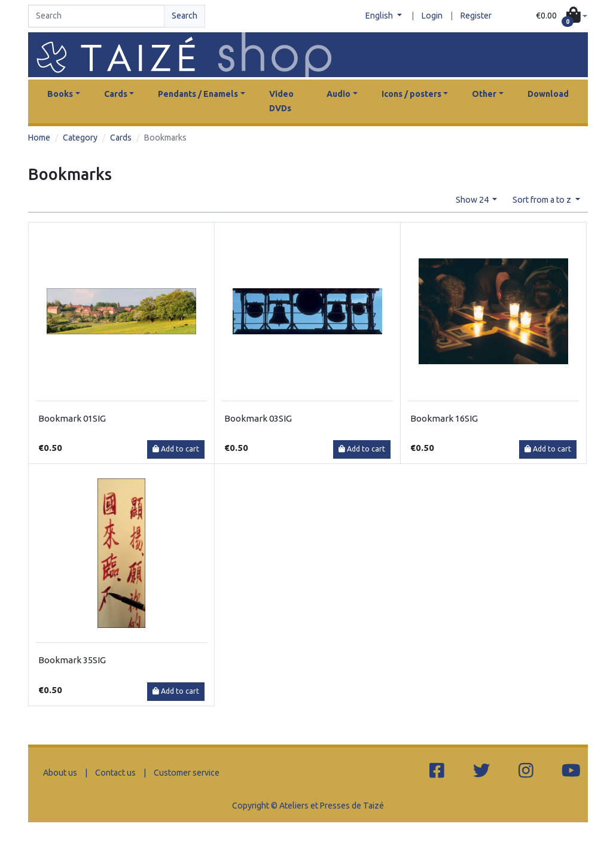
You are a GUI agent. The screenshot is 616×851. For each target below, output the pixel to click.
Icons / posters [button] (411, 94)
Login (432, 16)
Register (476, 16)
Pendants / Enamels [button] (198, 94)
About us (60, 773)
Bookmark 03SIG (258, 418)
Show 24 (473, 200)
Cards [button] (116, 94)
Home (39, 138)
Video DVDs (281, 101)
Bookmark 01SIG (72, 418)
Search (185, 16)
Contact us (115, 773)
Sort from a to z (543, 200)
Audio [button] (339, 94)
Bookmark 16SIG (444, 418)
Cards (121, 138)
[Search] (96, 16)
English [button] (380, 16)
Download (548, 94)
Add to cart (176, 449)
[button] (562, 16)
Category (80, 138)
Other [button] (484, 94)
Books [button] (60, 94)
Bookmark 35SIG (72, 660)
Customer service (187, 773)
